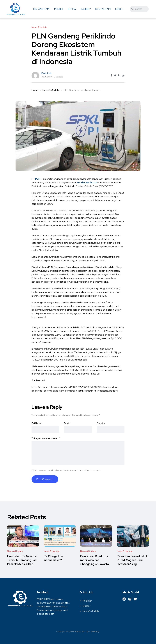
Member (59, 9)
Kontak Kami (103, 9)
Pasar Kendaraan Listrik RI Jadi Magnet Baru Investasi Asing (132, 560)
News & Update (51, 90)
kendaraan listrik (87, 183)
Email (67, 423)
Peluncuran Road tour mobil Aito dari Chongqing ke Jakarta (95, 560)
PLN (38, 179)
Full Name (37, 423)
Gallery (86, 9)
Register (87, 601)
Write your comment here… (46, 438)
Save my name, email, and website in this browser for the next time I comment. (68, 470)
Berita (72, 9)
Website (101, 423)
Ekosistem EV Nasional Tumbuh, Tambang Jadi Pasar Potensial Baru (22, 560)
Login (119, 9)
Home (35, 90)
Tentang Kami (41, 9)
